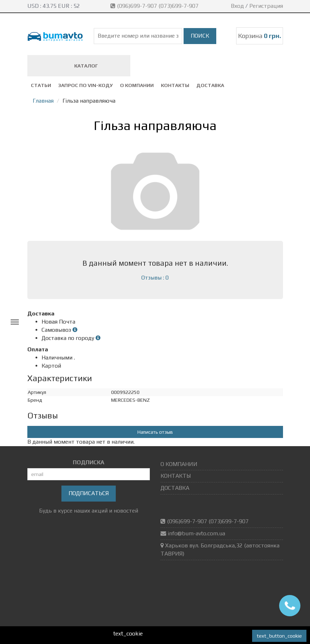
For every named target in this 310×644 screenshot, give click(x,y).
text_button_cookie (279, 636)
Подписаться (89, 493)
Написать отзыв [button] (155, 432)
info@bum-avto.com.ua (196, 533)
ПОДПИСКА (89, 462)
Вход (237, 6)
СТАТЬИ (41, 85)
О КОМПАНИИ (137, 85)
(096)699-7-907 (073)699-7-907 (155, 6)
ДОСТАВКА (210, 85)
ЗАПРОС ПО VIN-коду (86, 85)
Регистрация (266, 6)
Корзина (260, 36)
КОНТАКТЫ (175, 85)
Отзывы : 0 (155, 278)
